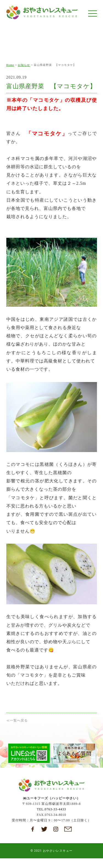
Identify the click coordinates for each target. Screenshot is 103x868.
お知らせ (24, 65)
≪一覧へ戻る (17, 720)
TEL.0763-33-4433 (51, 811)
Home (10, 65)
